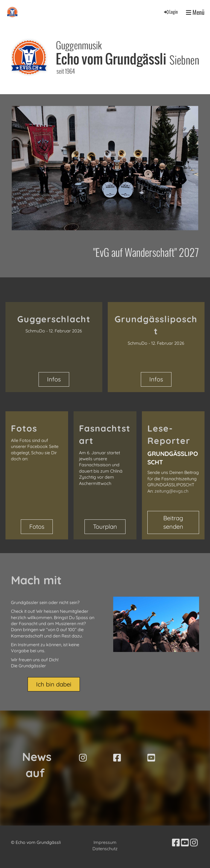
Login (170, 12)
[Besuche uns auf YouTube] (151, 758)
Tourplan (105, 527)
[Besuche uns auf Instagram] (83, 758)
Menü (195, 12)
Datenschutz (105, 849)
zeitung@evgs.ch (171, 491)
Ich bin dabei (54, 684)
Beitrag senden (173, 522)
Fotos (37, 527)
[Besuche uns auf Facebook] (117, 758)
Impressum (105, 842)
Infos (54, 379)
